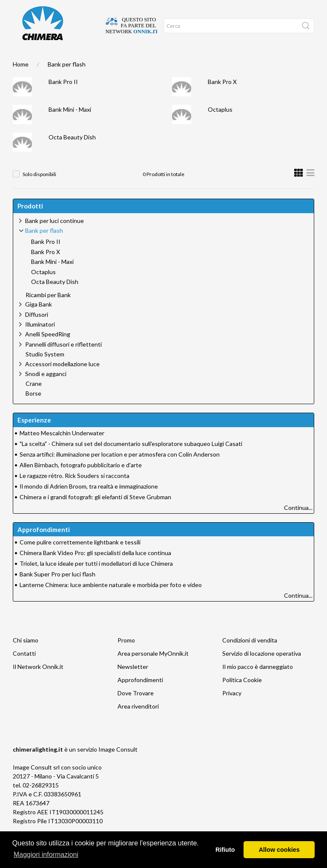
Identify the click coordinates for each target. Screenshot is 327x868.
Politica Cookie (242, 697)
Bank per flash (67, 81)
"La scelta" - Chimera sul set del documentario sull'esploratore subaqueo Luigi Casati (131, 461)
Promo (163, 60)
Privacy (232, 710)
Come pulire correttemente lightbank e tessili (80, 559)
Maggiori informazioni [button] (46, 855)
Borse (33, 411)
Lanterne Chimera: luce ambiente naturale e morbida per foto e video (111, 602)
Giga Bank (39, 321)
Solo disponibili (39, 191)
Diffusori (37, 331)
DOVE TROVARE (45, 60)
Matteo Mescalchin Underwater (62, 450)
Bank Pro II (63, 99)
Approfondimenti (109, 60)
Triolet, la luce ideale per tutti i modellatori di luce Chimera (96, 580)
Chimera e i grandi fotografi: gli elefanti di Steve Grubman (95, 514)
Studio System (45, 371)
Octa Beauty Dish (72, 154)
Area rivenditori (138, 723)
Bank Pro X (222, 99)
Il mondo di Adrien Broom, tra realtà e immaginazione (89, 503)
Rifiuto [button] (225, 850)
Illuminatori (40, 341)
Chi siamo (26, 657)
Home (20, 60)
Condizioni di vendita (250, 657)
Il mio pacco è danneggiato (258, 684)
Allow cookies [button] (279, 850)
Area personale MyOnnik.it (153, 670)
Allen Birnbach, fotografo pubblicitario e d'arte (81, 482)
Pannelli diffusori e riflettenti (63, 361)
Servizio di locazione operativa (262, 670)
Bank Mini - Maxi (70, 126)
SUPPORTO (75, 60)
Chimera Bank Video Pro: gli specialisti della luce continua (95, 570)
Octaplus (220, 126)
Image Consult (118, 766)
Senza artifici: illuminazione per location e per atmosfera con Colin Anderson (120, 471)
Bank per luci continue (54, 238)
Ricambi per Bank (48, 312)
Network (143, 60)
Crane (34, 401)
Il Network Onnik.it (38, 684)
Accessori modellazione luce (62, 381)
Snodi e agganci (46, 391)
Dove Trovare (136, 710)
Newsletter (133, 684)
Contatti (24, 670)
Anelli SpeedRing (48, 351)
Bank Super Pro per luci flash (57, 591)
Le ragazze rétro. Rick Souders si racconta (75, 493)
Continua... (298, 525)
